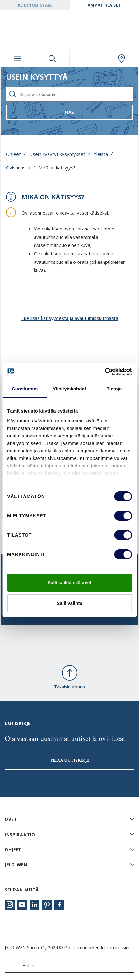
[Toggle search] (52, 59)
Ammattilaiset (104, 5)
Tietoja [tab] (114, 389)
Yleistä (101, 154)
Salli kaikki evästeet (69, 583)
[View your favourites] (87, 59)
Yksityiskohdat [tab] (69, 389)
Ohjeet (13, 154)
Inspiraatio (20, 835)
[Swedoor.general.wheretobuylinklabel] (122, 59)
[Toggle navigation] (18, 59)
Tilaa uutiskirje (69, 760)
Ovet (11, 819)
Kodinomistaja (35, 5)
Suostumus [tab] (25, 389)
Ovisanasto (18, 167)
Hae (69, 112)
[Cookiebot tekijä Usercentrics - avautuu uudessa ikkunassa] (105, 372)
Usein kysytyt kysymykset (57, 154)
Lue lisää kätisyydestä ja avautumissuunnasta (70, 318)
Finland (22, 966)
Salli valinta (69, 603)
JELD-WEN (16, 864)
